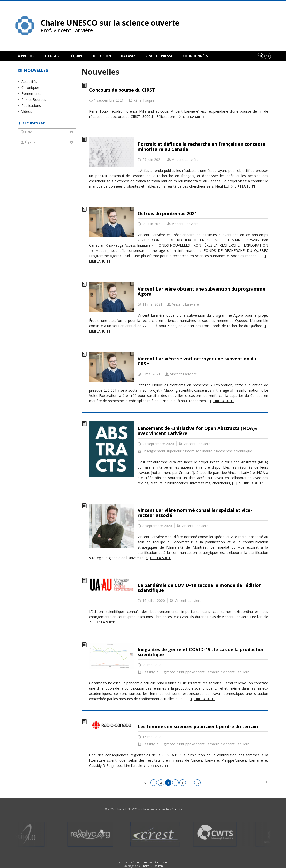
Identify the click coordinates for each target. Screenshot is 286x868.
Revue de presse (159, 56)
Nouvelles (36, 70)
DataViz (128, 56)
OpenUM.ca (161, 862)
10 (197, 782)
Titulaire (53, 56)
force (142, 862)
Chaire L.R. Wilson (152, 866)
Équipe (77, 56)
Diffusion (102, 56)
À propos (26, 56)
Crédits (177, 809)
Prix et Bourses (34, 100)
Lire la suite (194, 117)
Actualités (29, 82)
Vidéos (27, 112)
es (268, 56)
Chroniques (31, 88)
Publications (31, 106)
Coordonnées (195, 56)
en (260, 56)
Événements (31, 94)
